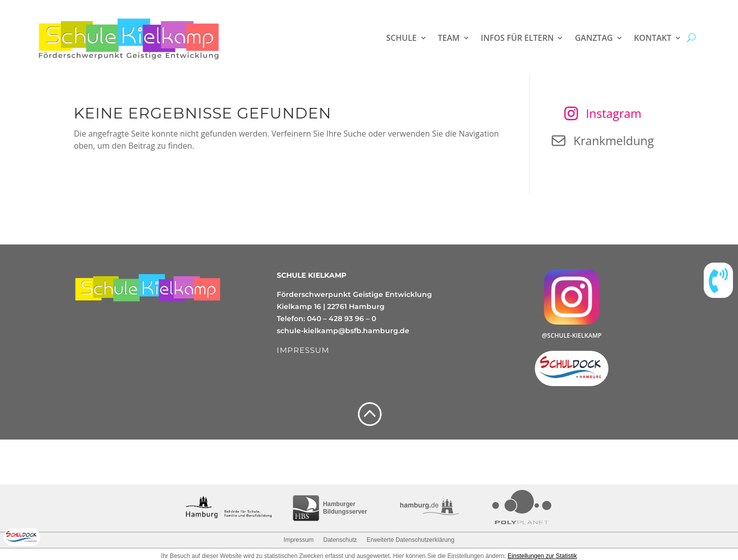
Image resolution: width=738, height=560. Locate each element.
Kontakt (653, 38)
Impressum (299, 540)
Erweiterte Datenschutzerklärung (410, 540)
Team (449, 38)
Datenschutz (340, 540)
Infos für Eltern (517, 38)
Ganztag (594, 38)
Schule (401, 38)
